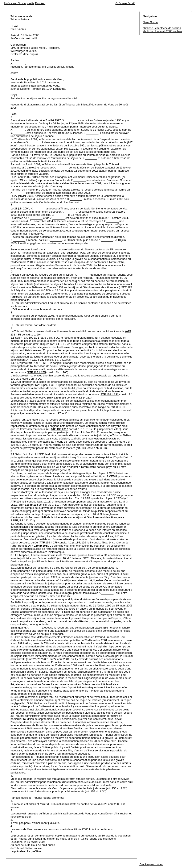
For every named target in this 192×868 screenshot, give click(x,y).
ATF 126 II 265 (37, 372)
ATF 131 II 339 (35, 360)
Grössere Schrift (125, 3)
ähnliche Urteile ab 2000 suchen (162, 31)
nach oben (157, 864)
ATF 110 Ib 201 (38, 546)
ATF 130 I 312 (60, 429)
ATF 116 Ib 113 (28, 505)
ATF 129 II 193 (57, 398)
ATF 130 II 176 (49, 542)
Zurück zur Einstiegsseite (19, 3)
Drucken (40, 3)
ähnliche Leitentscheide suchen (162, 28)
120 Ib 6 (86, 542)
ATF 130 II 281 (110, 394)
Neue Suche (150, 22)
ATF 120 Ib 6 (19, 502)
